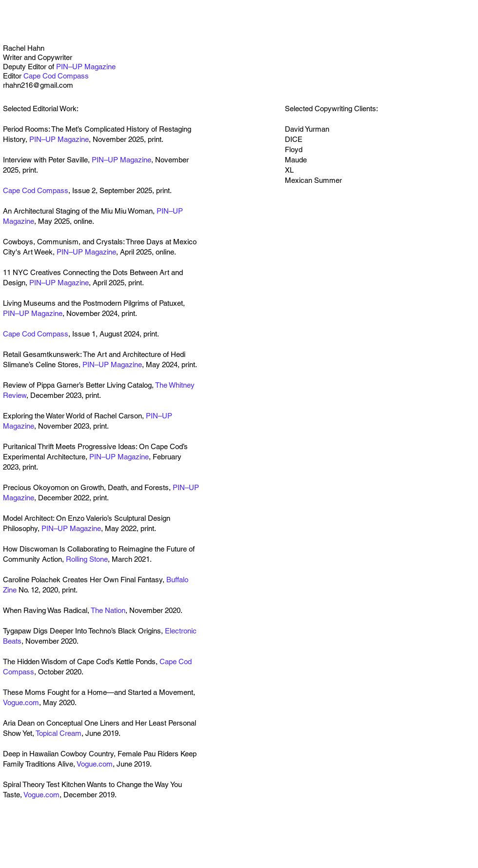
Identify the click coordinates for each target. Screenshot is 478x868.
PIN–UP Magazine (86, 67)
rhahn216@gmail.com (38, 85)
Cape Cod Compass (56, 76)
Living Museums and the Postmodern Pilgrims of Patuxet (93, 303)
